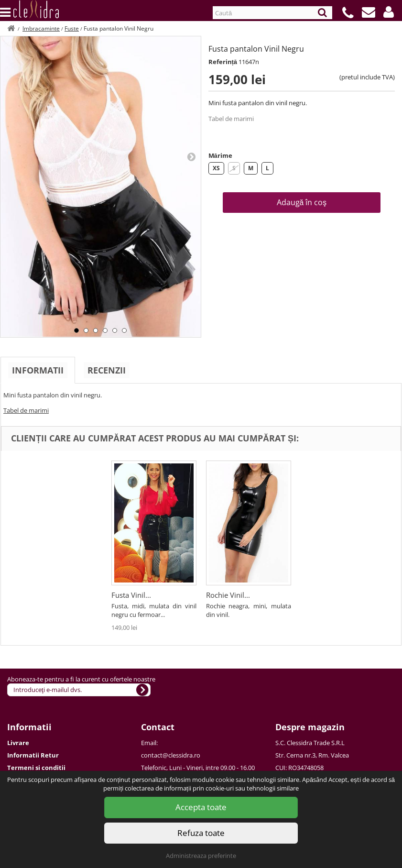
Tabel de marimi (231, 119)
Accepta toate (201, 807)
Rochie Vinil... (228, 595)
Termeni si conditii (36, 768)
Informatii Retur (33, 755)
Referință (223, 62)
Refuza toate (201, 833)
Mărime (220, 155)
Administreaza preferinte (201, 856)
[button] (389, 12)
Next (191, 156)
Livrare (18, 743)
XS (216, 168)
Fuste (72, 28)
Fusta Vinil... (131, 595)
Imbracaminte (41, 28)
